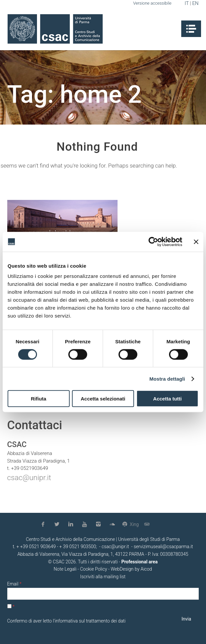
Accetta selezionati (103, 399)
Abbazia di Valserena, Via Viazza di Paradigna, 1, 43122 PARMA (81, 554)
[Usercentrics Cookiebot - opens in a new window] (153, 242)
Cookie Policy (93, 569)
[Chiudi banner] (196, 242)
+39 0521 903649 (38, 547)
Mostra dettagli (167, 379)
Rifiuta (38, 399)
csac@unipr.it (29, 477)
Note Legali (65, 569)
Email (14, 584)
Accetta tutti (168, 399)
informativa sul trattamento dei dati (90, 621)
